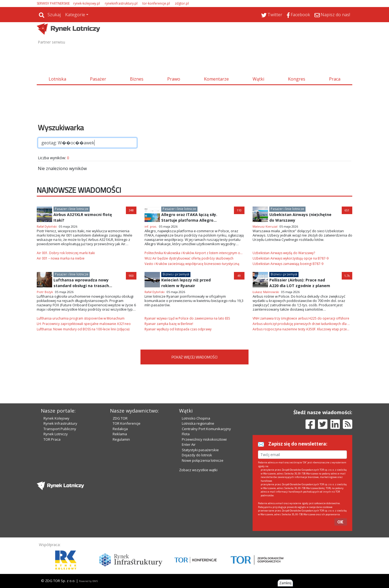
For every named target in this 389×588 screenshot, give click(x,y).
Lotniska (57, 79)
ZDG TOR (120, 418)
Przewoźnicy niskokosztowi (204, 439)
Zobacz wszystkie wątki (198, 470)
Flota (186, 434)
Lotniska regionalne (198, 423)
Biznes (137, 79)
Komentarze (216, 79)
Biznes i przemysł (176, 274)
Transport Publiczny (60, 429)
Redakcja (120, 429)
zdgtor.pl (182, 3)
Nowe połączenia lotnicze (203, 460)
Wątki (258, 79)
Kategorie (75, 15)
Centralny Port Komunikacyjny (206, 429)
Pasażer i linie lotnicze (72, 209)
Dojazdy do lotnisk (197, 455)
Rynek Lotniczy (56, 434)
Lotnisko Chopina (196, 418)
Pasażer (98, 79)
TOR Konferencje (127, 423)
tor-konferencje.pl (156, 3)
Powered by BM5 (88, 581)
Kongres (297, 79)
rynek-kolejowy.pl (87, 3)
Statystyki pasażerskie (200, 450)
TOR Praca (52, 439)
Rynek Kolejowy (56, 418)
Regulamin (121, 439)
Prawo (174, 79)
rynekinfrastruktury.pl (121, 3)
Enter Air (189, 444)
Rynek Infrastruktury (60, 423)
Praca (335, 79)
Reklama (120, 434)
